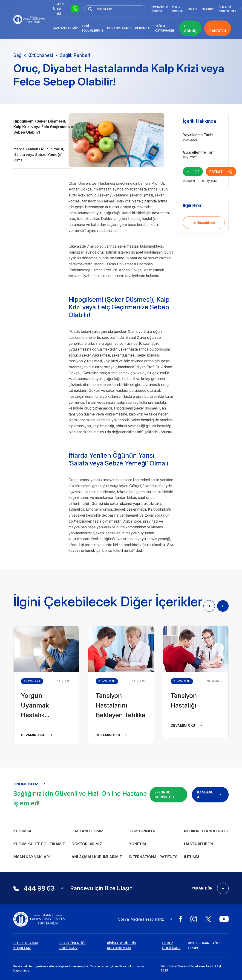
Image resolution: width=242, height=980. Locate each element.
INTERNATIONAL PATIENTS (153, 857)
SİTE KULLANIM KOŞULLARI (26, 945)
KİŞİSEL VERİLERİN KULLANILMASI (122, 945)
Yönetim (137, 844)
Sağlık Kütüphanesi (165, 28)
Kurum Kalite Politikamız (39, 844)
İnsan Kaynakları (32, 857)
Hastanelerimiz (65, 28)
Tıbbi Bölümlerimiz (93, 28)
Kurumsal (143, 28)
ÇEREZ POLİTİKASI (171, 945)
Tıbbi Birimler (142, 831)
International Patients (159, 9)
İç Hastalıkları (204, 223)
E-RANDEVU (218, 28)
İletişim (192, 9)
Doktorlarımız (119, 28)
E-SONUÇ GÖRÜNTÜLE (165, 795)
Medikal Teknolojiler (206, 831)
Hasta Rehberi (178, 9)
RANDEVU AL (210, 795)
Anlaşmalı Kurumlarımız (227, 9)
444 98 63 (58, 9)
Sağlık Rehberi (75, 55)
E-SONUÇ (190, 28)
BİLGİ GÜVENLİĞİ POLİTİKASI (72, 945)
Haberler (208, 9)
